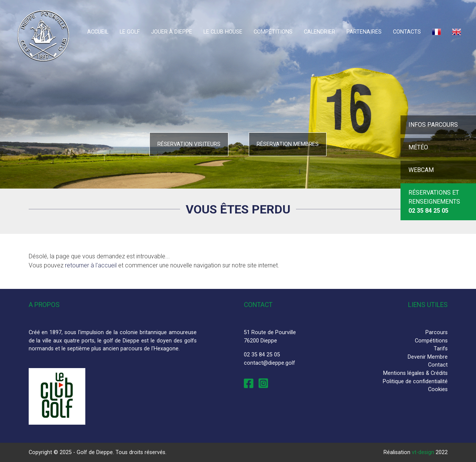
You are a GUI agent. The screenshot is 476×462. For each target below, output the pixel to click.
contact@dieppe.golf (270, 363)
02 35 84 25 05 (262, 355)
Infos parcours (433, 125)
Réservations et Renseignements (434, 202)
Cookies (438, 389)
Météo (418, 147)
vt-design (423, 452)
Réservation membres (288, 144)
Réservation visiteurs (189, 144)
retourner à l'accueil (91, 265)
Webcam (421, 170)
